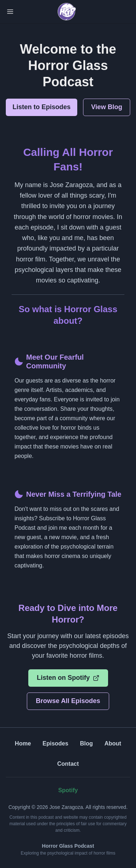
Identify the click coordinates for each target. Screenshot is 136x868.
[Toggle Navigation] (10, 12)
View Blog (107, 107)
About (113, 743)
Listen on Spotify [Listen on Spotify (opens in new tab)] (68, 678)
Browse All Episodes (68, 701)
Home (23, 743)
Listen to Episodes (42, 107)
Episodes (55, 743)
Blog (86, 743)
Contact (68, 764)
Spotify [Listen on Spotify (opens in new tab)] (68, 790)
